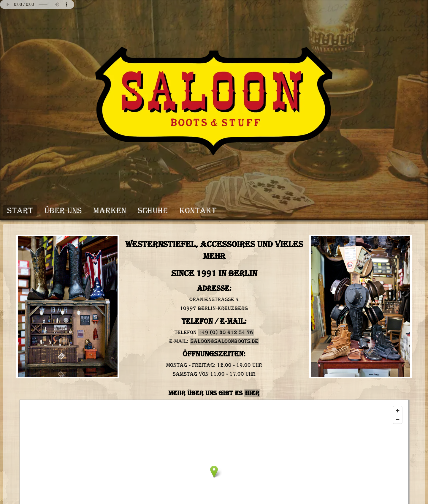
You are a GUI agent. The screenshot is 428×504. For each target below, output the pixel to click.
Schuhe (153, 210)
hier (252, 393)
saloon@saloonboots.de (224, 341)
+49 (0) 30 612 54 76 (226, 332)
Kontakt (198, 210)
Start (20, 210)
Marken (110, 210)
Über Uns (63, 210)
